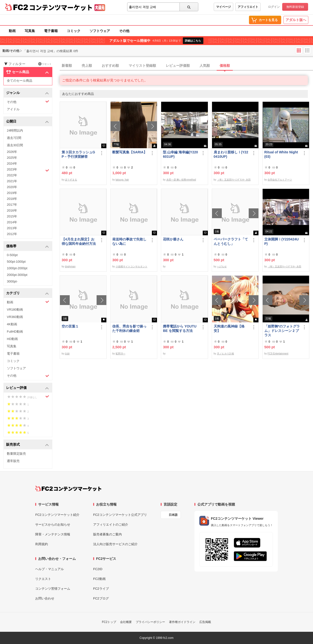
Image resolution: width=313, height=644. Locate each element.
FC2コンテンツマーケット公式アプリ (120, 515)
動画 (12, 31)
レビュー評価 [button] (28, 388)
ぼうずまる (71, 180)
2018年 (12, 199)
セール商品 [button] (28, 72)
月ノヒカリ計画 (225, 354)
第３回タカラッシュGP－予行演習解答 (78, 154)
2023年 (28, 170)
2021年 (12, 181)
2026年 (12, 152)
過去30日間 (15, 145)
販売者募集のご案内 (107, 534)
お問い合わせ (45, 598)
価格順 (225, 66)
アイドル (13, 109)
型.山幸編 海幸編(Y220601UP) (180, 154)
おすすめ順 (110, 66)
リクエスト (43, 579)
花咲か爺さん (173, 239)
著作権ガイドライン (182, 622)
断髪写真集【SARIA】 (130, 152)
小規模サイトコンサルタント (132, 266)
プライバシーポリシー (150, 622)
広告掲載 (205, 622)
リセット (45, 64)
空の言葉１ (70, 326)
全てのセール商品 (20, 81)
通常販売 (13, 461)
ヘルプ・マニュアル (50, 569)
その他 (124, 31)
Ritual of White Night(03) (281, 154)
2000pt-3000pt (17, 275)
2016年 (12, 210)
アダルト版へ (296, 20)
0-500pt (12, 255)
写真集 (30, 31)
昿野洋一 (121, 354)
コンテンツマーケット (61, 7)
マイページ (224, 7)
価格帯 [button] (28, 246)
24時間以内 (15, 130)
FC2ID (98, 569)
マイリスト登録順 (142, 66)
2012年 (12, 234)
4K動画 (12, 324)
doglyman (70, 266)
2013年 (12, 228)
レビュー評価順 (178, 66)
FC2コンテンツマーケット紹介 (57, 515)
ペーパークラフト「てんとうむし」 (231, 241)
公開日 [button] (28, 122)
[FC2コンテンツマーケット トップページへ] (68, 488)
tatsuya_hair (122, 180)
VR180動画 (15, 310)
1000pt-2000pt (17, 268)
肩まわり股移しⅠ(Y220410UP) (231, 154)
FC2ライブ (101, 589)
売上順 (87, 66)
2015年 (12, 216)
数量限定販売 (16, 454)
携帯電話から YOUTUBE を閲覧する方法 (180, 328)
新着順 (67, 66)
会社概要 (126, 622)
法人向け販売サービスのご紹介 (115, 544)
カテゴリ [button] (28, 293)
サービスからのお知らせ (53, 525)
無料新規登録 (295, 7)
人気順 (205, 66)
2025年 (12, 158)
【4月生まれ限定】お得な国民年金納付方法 (79, 241)
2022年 (12, 175)
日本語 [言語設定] (173, 515)
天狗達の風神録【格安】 (229, 328)
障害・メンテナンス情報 (53, 534)
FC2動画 (99, 579)
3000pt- (12, 281)
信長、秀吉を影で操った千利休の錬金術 (129, 328)
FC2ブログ (101, 598)
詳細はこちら (193, 41)
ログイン (274, 7)
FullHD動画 (15, 332)
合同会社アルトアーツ (280, 180)
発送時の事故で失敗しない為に (129, 241)
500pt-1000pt (16, 262)
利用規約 (42, 544)
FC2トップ (109, 622)
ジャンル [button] (28, 93)
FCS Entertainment (278, 354)
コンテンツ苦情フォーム (53, 589)
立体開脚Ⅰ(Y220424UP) (282, 241)
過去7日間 (14, 138)
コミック (74, 31)
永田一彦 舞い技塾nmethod (181, 180)
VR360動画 (15, 317)
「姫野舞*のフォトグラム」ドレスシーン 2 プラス (282, 331)
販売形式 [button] (28, 445)
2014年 (12, 222)
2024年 (12, 164)
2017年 (12, 205)
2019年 (12, 193)
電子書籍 (51, 31)
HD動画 (12, 339)
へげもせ (222, 266)
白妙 (67, 354)
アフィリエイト (248, 7)
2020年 (12, 187)
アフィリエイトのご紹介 (111, 525)
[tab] (186, 66)
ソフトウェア (100, 31)
